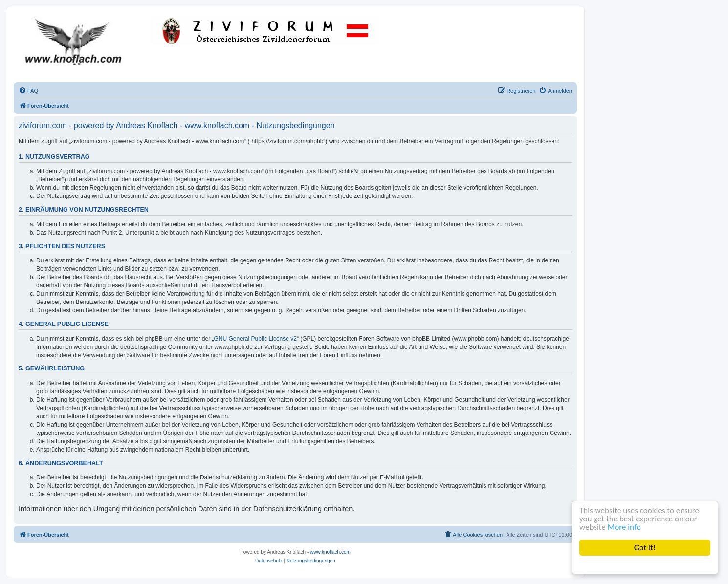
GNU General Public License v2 (255, 339)
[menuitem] (28, 91)
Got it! (645, 548)
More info (624, 527)
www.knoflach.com (330, 552)
